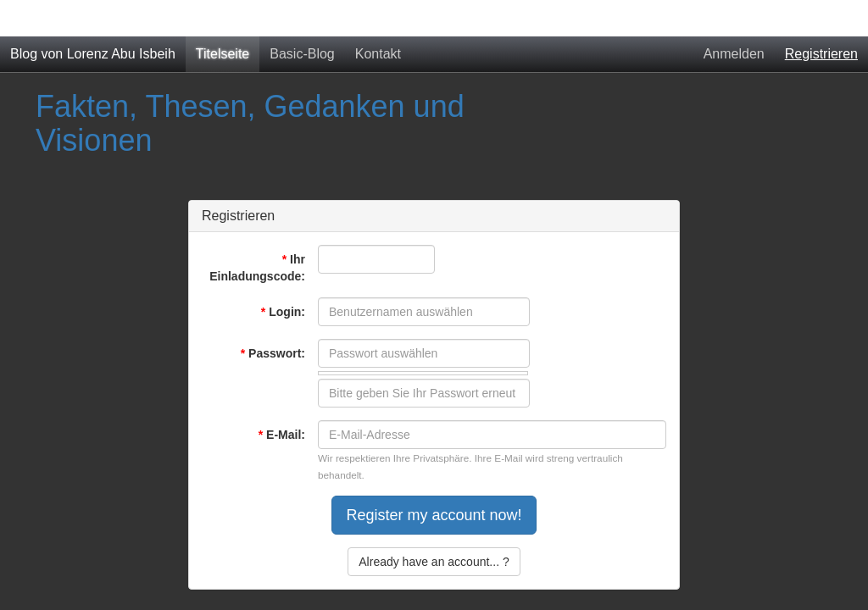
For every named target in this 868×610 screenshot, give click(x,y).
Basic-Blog (302, 54)
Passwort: (273, 353)
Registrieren (821, 54)
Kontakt (378, 54)
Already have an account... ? (434, 562)
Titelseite (223, 54)
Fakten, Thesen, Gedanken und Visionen (250, 123)
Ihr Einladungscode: (257, 268)
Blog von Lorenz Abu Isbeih (93, 54)
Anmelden (734, 54)
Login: (283, 312)
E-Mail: (282, 435)
